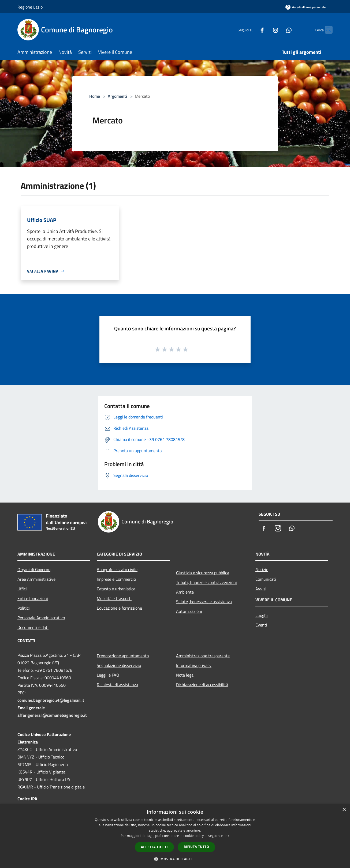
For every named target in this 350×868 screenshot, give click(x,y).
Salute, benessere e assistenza (204, 602)
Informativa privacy (194, 665)
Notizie (262, 569)
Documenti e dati (33, 627)
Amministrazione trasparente (203, 656)
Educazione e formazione (119, 608)
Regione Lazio (30, 7)
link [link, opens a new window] (227, 836)
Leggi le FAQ (108, 675)
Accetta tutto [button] (154, 847)
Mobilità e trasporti (114, 598)
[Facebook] (252, 30)
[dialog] (175, 836)
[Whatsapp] (278, 30)
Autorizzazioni (189, 611)
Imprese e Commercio (116, 579)
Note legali (186, 675)
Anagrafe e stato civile (117, 569)
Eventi (261, 625)
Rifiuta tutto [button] (197, 847)
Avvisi (261, 589)
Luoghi (262, 615)
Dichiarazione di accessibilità (202, 685)
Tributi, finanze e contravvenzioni (206, 582)
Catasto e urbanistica (116, 589)
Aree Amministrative (36, 579)
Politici (24, 608)
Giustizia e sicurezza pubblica (203, 573)
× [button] (344, 810)
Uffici (22, 589)
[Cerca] (326, 30)
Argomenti (117, 96)
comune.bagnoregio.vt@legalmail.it (51, 700)
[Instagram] (265, 30)
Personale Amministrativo (41, 618)
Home (95, 96)
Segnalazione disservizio (119, 665)
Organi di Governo (34, 569)
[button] (175, 859)
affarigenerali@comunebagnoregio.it (52, 715)
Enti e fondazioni (33, 598)
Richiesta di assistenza (117, 685)
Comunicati (266, 579)
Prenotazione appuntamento (123, 656)
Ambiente (185, 592)
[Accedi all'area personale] (306, 7)
